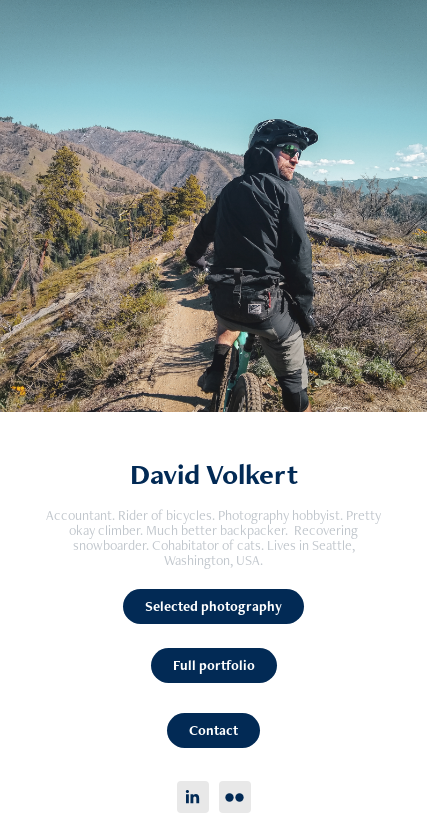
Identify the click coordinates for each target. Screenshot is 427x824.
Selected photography (213, 606)
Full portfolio (214, 665)
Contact (213, 730)
